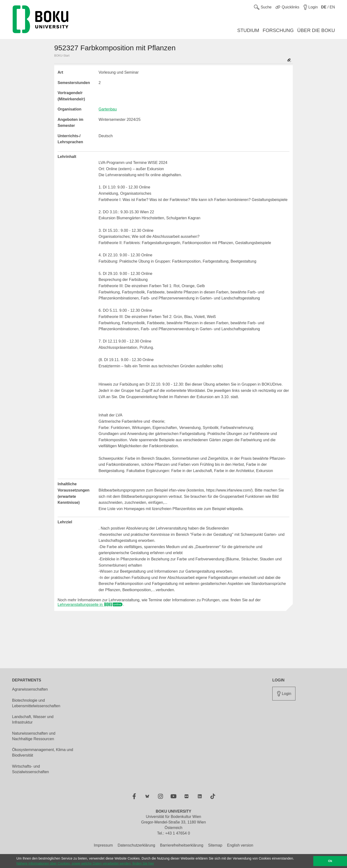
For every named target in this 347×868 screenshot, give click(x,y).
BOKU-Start (62, 56)
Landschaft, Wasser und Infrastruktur (33, 719)
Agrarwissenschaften (30, 689)
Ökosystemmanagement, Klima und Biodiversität (43, 752)
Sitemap (215, 845)
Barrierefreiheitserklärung (182, 845)
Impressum (103, 845)
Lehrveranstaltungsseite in (90, 605)
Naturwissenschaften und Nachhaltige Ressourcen (34, 736)
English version (240, 845)
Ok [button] (330, 861)
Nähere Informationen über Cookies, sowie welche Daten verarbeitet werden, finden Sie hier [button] (85, 863)
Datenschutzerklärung (136, 845)
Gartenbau (108, 109)
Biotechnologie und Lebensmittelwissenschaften (36, 703)
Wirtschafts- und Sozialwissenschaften (30, 769)
